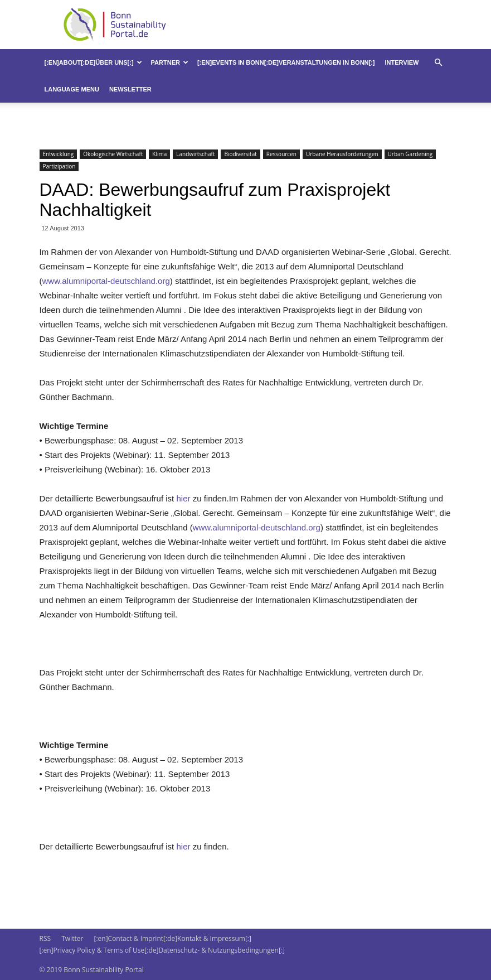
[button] (439, 63)
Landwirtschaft (195, 154)
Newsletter (130, 89)
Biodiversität (240, 154)
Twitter (72, 938)
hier (182, 498)
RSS (45, 938)
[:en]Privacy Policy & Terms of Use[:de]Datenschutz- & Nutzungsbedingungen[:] (162, 950)
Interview (402, 62)
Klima (159, 154)
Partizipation (59, 166)
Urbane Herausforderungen (342, 154)
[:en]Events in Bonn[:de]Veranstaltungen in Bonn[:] (286, 62)
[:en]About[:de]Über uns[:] (93, 62)
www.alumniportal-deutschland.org (106, 281)
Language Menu (72, 89)
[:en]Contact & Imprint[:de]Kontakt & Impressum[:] (172, 938)
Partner (170, 62)
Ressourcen (281, 154)
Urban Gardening (410, 154)
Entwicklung (59, 154)
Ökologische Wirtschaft (113, 154)
